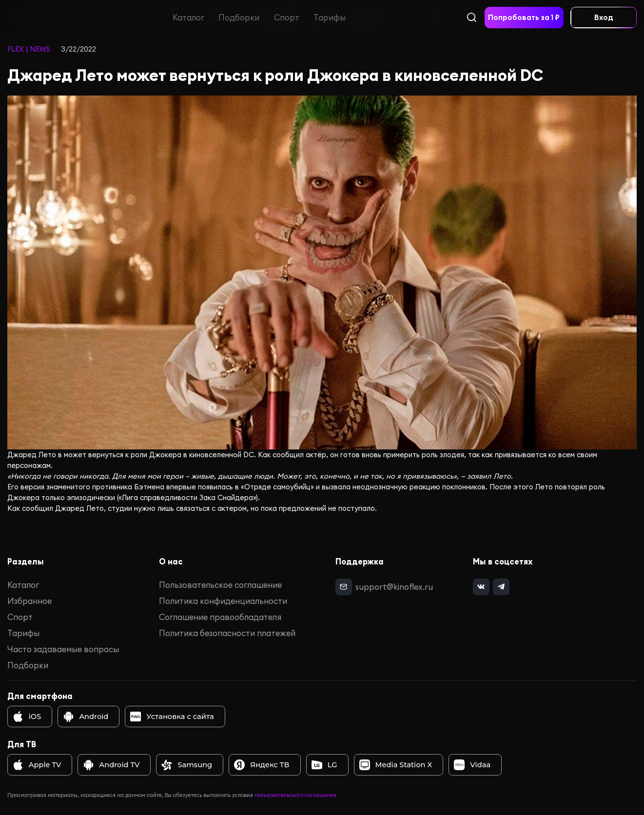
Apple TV (37, 765)
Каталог (188, 17)
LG (324, 765)
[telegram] (500, 587)
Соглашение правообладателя (220, 617)
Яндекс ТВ (262, 765)
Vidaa (472, 765)
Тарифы (330, 17)
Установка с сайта (172, 717)
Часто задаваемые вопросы (63, 649)
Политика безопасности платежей (227, 633)
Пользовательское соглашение (220, 585)
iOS (27, 717)
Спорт (287, 17)
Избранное (29, 601)
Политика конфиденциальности (223, 601)
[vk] (481, 587)
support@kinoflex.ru (394, 586)
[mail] (343, 587)
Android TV (112, 765)
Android (86, 717)
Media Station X (396, 765)
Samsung (187, 765)
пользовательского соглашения (295, 795)
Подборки (239, 17)
